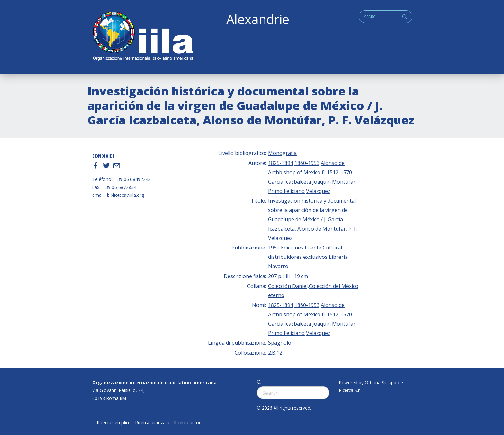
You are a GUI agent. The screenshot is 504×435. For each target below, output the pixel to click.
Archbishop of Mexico (294, 172)
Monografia (282, 153)
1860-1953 (307, 163)
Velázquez (318, 191)
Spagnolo (280, 343)
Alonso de (333, 163)
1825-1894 (281, 163)
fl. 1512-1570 (337, 172)
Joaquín (322, 182)
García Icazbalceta (290, 182)
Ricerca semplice (114, 423)
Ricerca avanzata (152, 423)
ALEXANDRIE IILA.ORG (143, 37)
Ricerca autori (188, 423)
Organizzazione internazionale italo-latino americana (154, 382)
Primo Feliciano (286, 191)
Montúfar (344, 182)
